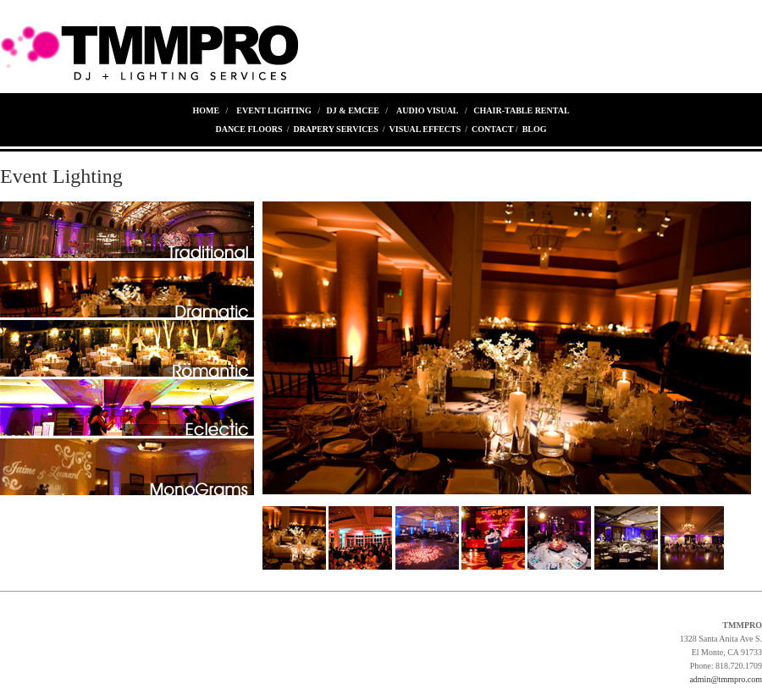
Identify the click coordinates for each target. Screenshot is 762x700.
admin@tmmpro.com (726, 679)
